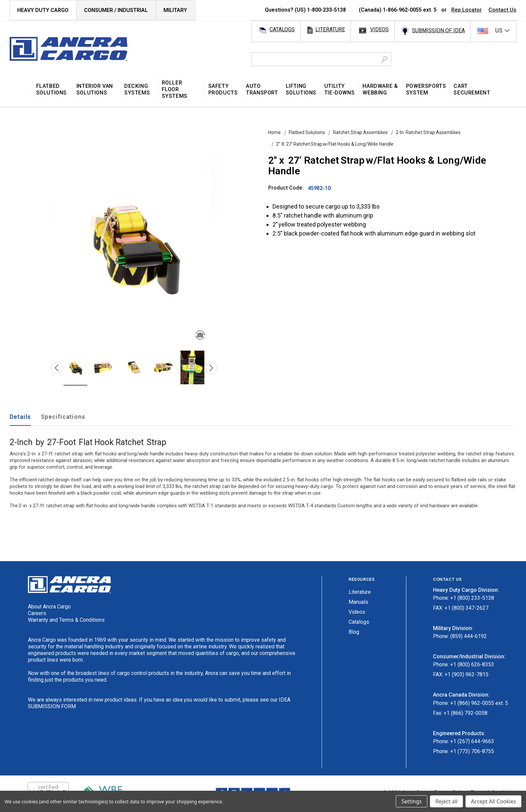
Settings (412, 801)
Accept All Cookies (493, 801)
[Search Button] (384, 59)
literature (330, 29)
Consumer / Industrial (116, 10)
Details (20, 417)
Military (175, 10)
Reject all (446, 801)
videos (379, 29)
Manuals (358, 602)
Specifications (63, 417)
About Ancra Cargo (49, 607)
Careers (37, 613)
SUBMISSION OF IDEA (438, 30)
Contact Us (502, 10)
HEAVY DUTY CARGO (43, 10)
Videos (357, 612)
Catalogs (359, 622)
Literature (360, 592)
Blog (354, 632)
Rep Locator (467, 10)
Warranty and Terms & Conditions (66, 620)
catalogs (282, 29)
